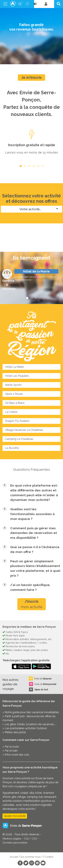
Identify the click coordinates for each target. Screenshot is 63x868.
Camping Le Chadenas (19, 439)
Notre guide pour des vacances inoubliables (32, 712)
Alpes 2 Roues (14, 394)
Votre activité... (30, 209)
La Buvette (12, 448)
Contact (49, 857)
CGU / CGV (31, 839)
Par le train (11, 751)
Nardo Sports (13, 385)
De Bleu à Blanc (15, 403)
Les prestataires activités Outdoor (26, 728)
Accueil (14, 857)
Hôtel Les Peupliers (17, 376)
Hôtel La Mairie (14, 367)
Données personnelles (15, 843)
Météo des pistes (15, 732)
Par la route (12, 747)
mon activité (32, 604)
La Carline (11, 412)
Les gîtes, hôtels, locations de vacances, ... (31, 724)
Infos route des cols (17, 755)
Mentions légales (12, 839)
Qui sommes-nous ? (31, 857)
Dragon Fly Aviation (17, 421)
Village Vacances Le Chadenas (24, 430)
